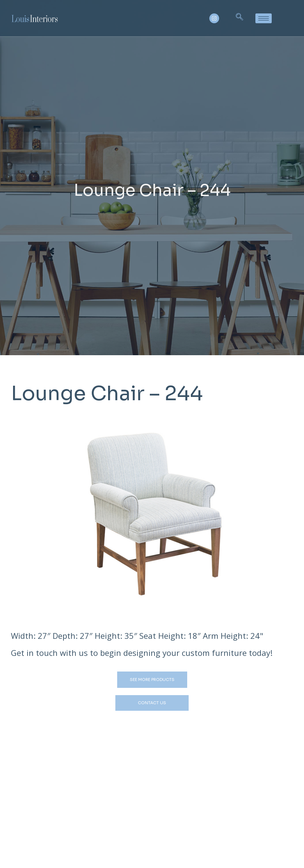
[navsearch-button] (239, 18)
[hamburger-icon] (264, 18)
